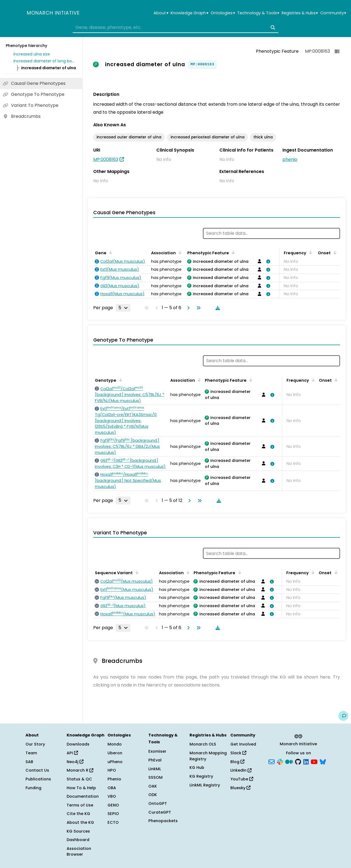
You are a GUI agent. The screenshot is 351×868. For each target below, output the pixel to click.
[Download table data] (217, 308)
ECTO (113, 822)
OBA (112, 788)
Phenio (114, 779)
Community (333, 13)
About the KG (80, 822)
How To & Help (81, 788)
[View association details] (267, 261)
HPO (112, 770)
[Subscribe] (271, 761)
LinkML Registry (205, 785)
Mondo (115, 744)
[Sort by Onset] (334, 252)
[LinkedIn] (306, 761)
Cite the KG (78, 814)
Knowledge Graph (189, 13)
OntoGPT (158, 803)
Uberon (115, 753)
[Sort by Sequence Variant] (136, 572)
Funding (33, 788)
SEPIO (113, 814)
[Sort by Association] (179, 252)
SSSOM (155, 777)
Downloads (78, 744)
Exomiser (157, 751)
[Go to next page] (187, 308)
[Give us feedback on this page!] (343, 716)
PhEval (155, 760)
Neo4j (75, 762)
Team (31, 753)
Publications (38, 779)
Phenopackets (163, 821)
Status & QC (79, 779)
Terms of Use (80, 805)
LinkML (155, 769)
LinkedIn (241, 770)
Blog (237, 762)
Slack (238, 753)
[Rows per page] (123, 308)
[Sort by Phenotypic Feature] (232, 252)
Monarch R (80, 770)
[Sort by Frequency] (310, 252)
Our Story (35, 744)
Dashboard (78, 840)
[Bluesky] (323, 761)
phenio (290, 159)
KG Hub (197, 767)
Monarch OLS (203, 744)
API (72, 753)
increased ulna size (32, 54)
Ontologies (223, 13)
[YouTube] (314, 761)
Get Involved (243, 744)
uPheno (115, 762)
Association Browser (79, 852)
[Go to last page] (197, 308)
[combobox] (175, 27)
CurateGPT (160, 812)
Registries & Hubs (300, 13)
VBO (112, 796)
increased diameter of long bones (45, 61)
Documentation (83, 796)
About (161, 13)
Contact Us (37, 770)
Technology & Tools (258, 13)
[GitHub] (298, 761)
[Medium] (289, 761)
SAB (29, 762)
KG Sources (78, 831)
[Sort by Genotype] (120, 380)
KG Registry (201, 776)
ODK (153, 795)
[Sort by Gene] (110, 252)
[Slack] (280, 761)
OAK (153, 786)
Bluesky (240, 788)
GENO (113, 805)
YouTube (242, 779)
